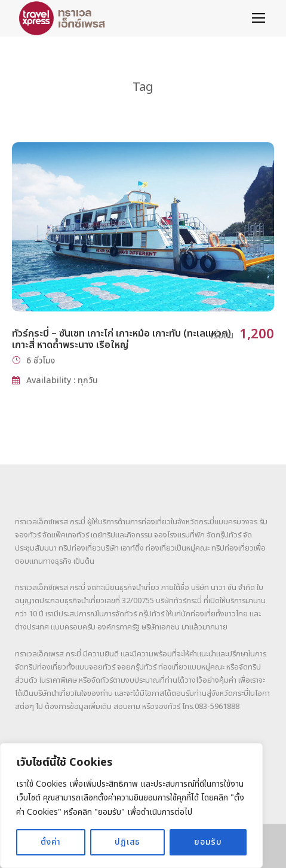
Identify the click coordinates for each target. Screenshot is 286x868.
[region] (131, 806)
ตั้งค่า (51, 842)
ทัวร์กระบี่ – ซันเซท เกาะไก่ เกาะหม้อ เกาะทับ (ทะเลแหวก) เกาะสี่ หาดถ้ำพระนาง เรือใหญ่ (122, 339)
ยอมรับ (208, 842)
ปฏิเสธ (127, 842)
